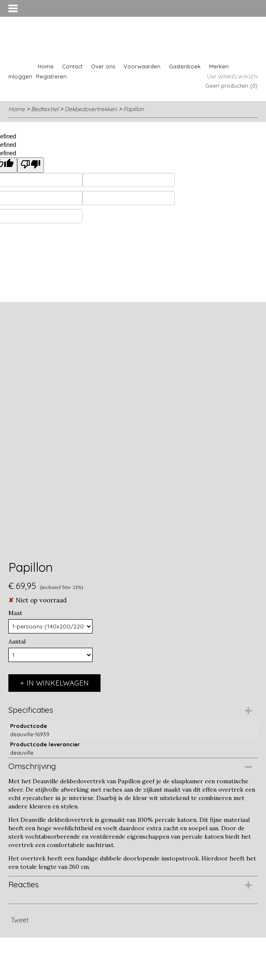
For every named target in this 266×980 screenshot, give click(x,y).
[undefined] (31, 165)
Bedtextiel (45, 109)
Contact (72, 66)
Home (46, 66)
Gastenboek (185, 66)
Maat (15, 613)
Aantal (17, 641)
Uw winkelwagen (232, 76)
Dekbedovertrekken (91, 109)
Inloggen (20, 76)
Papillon (133, 109)
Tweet (20, 920)
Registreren (51, 76)
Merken (219, 66)
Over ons (103, 66)
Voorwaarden (142, 66)
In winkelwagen (58, 683)
